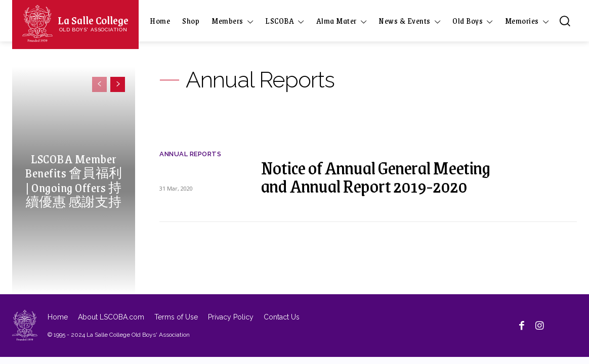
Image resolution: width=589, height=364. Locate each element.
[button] (565, 21)
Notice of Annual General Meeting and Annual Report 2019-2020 (375, 176)
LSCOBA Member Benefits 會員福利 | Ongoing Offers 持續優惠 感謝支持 (74, 180)
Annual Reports (190, 154)
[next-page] (118, 84)
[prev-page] (99, 84)
